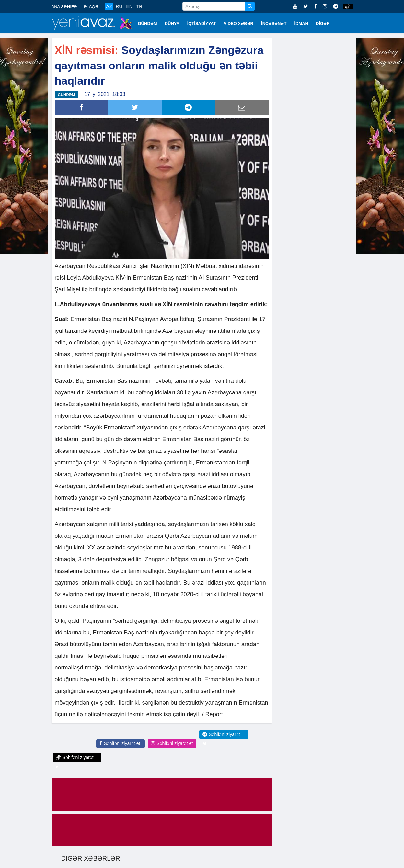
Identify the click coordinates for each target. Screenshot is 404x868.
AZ (109, 6)
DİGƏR (323, 24)
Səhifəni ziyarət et (120, 743)
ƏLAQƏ (91, 7)
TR (139, 6)
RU (119, 6)
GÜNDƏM (148, 24)
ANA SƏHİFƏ (64, 7)
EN (129, 6)
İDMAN (301, 24)
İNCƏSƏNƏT (274, 24)
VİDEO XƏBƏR (239, 24)
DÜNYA (172, 24)
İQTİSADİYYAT (202, 24)
